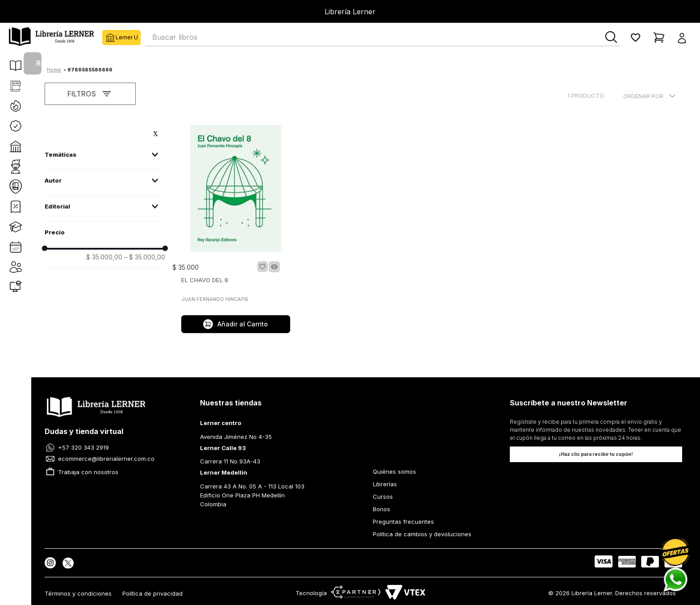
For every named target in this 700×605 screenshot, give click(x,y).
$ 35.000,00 (104, 257)
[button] (685, 38)
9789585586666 (90, 70)
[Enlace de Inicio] (54, 69)
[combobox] (383, 38)
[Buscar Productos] (611, 37)
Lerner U (109, 38)
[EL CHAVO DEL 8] (236, 230)
